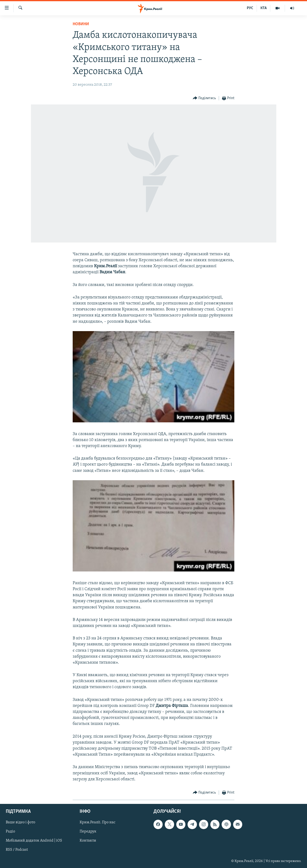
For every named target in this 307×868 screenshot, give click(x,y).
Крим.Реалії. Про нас (97, 822)
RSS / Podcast (17, 850)
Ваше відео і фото (21, 822)
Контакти (88, 841)
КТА (264, 8)
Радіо (10, 832)
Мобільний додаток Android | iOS (34, 841)
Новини (81, 24)
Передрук (88, 832)
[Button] (204, 98)
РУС (250, 8)
